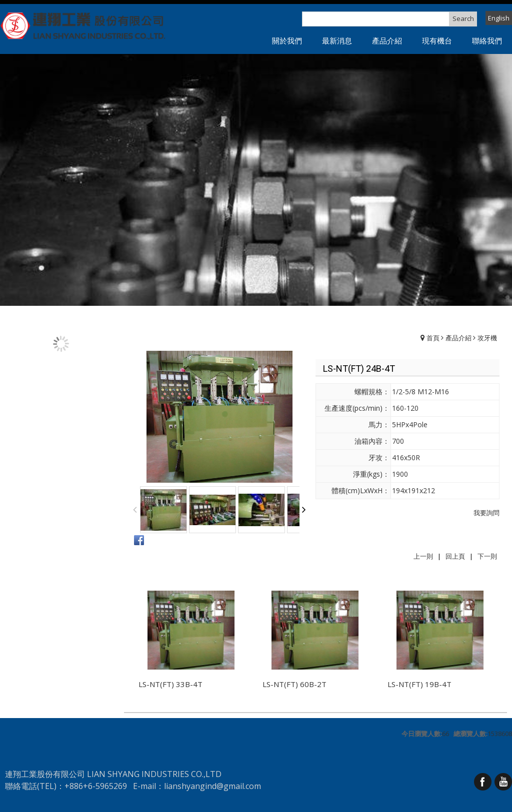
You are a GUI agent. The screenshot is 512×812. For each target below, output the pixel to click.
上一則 (423, 556)
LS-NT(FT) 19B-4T (419, 684)
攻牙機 (487, 338)
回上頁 (455, 556)
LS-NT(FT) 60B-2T (294, 684)
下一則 (487, 556)
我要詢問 (486, 513)
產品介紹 (458, 338)
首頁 (433, 338)
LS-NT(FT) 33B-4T (170, 684)
